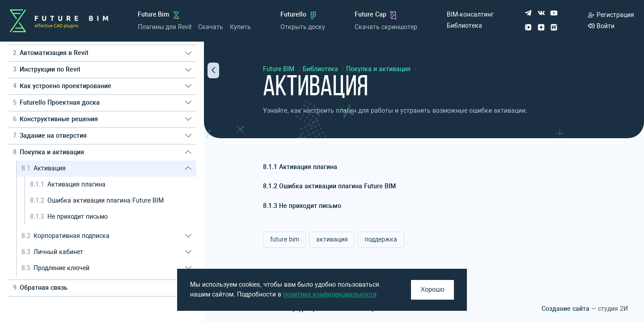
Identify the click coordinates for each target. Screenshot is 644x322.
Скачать (211, 27)
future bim (285, 239)
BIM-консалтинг (470, 15)
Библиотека (464, 26)
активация (332, 239)
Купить (240, 27)
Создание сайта (566, 309)
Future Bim (154, 15)
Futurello (293, 15)
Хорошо (433, 289)
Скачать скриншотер (386, 27)
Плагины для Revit (165, 27)
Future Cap (371, 15)
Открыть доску (303, 27)
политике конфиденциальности (330, 294)
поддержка (381, 239)
